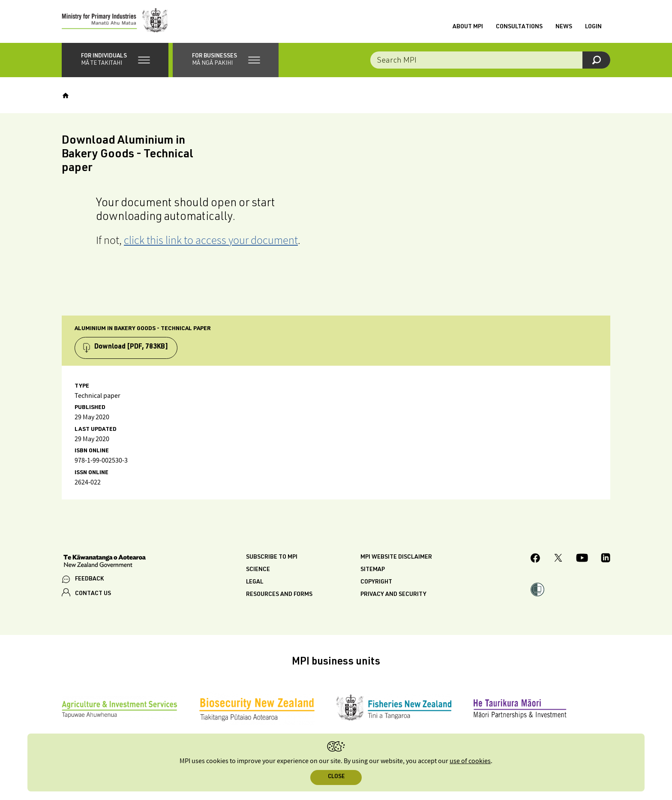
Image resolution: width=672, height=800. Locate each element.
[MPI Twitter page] (558, 559)
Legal (255, 582)
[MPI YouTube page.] (582, 559)
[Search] (596, 60)
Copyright (376, 582)
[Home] (66, 96)
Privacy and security (393, 595)
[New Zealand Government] (105, 562)
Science (258, 570)
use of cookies (470, 761)
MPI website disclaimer (396, 557)
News (564, 27)
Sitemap (373, 570)
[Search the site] (490, 60)
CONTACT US (93, 594)
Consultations (519, 27)
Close (336, 777)
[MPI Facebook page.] (535, 559)
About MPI (468, 27)
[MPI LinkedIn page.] (606, 559)
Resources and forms (279, 595)
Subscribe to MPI (272, 557)
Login (593, 27)
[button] (115, 60)
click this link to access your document (211, 240)
